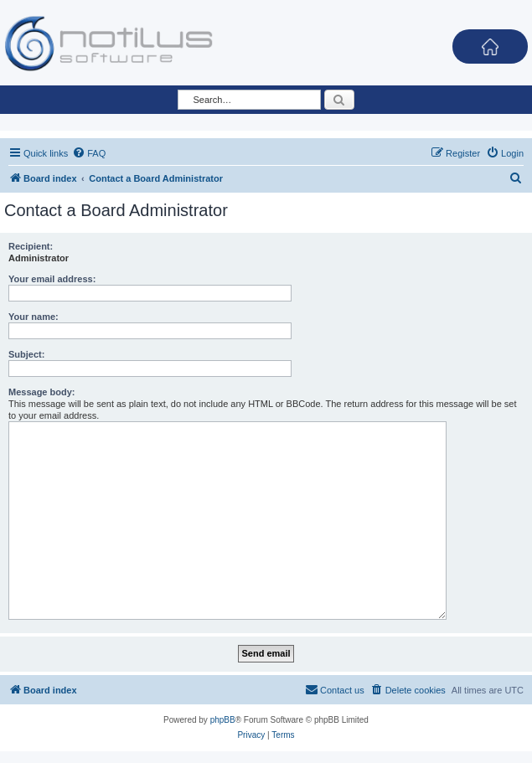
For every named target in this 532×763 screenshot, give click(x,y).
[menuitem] (89, 153)
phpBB (223, 720)
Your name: (34, 317)
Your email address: (52, 279)
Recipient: (31, 246)
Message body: (41, 392)
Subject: (26, 354)
